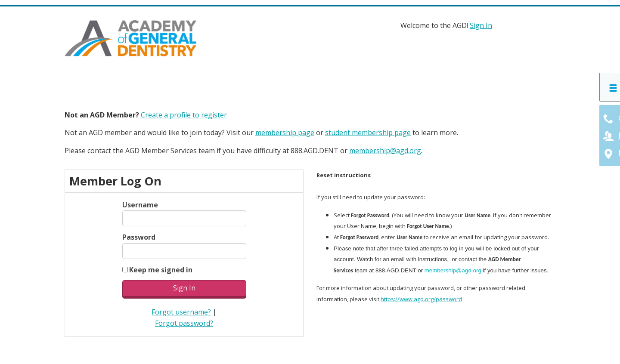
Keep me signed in (161, 269)
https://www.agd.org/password (421, 299)
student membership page (368, 133)
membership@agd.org (385, 151)
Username (140, 205)
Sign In (481, 25)
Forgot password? (184, 323)
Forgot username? (181, 312)
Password (139, 237)
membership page (285, 133)
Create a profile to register (184, 115)
